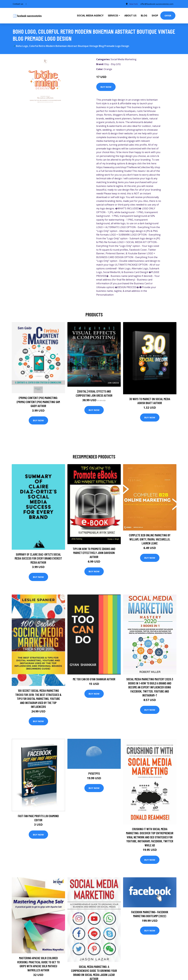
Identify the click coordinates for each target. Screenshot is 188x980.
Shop (155, 16)
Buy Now (106, 87)
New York (131, 4)
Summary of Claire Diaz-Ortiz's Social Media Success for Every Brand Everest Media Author (38, 558)
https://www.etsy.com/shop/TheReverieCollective (123, 167)
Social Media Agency (90, 16)
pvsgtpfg (94, 773)
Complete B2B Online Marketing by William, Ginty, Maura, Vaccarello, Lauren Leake (150, 539)
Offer (168, 16)
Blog (144, 16)
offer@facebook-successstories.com (156, 4)
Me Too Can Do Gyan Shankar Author (94, 679)
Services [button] (113, 16)
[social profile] (26, 4)
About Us (130, 16)
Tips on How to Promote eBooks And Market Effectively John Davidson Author (94, 553)
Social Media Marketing (124, 59)
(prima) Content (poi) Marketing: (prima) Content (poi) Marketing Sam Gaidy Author (38, 402)
